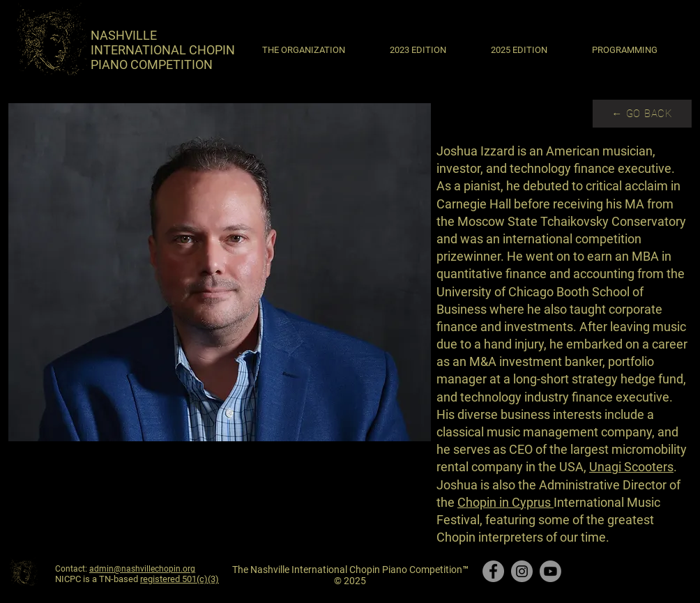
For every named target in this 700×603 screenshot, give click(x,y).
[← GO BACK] (642, 114)
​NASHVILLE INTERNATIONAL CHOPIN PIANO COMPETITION (163, 50)
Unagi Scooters (631, 467)
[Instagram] (522, 571)
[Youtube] (550, 571)
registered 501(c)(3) (180, 579)
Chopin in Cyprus (505, 502)
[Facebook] (493, 571)
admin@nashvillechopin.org (142, 569)
